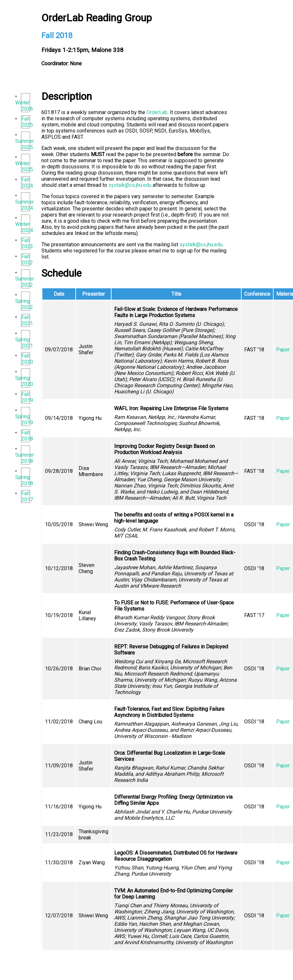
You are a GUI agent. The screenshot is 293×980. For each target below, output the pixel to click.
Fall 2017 (27, 496)
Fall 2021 (27, 320)
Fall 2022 (27, 260)
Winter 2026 (24, 106)
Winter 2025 (24, 166)
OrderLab (157, 112)
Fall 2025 (27, 122)
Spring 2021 (24, 343)
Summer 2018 (25, 458)
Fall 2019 (27, 397)
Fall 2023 (27, 243)
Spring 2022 (24, 304)
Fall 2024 (27, 183)
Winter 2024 (24, 227)
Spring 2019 (24, 420)
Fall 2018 (27, 436)
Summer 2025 (25, 144)
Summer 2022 (25, 282)
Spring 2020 (24, 381)
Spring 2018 (24, 480)
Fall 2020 (27, 359)
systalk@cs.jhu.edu (130, 185)
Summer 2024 (25, 205)
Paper (283, 350)
